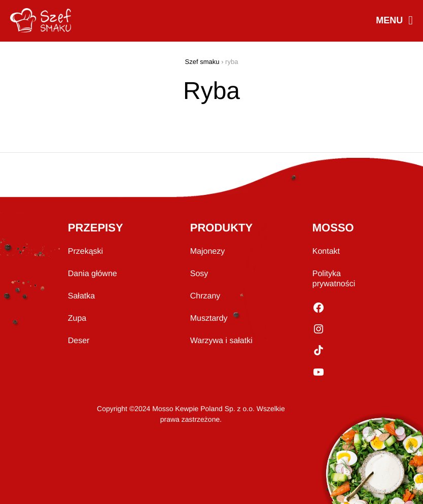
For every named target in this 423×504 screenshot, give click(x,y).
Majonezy (207, 251)
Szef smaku (202, 62)
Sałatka (81, 296)
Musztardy (209, 318)
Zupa (77, 318)
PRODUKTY (221, 228)
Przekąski (85, 251)
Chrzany (205, 296)
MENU (394, 21)
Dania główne (93, 274)
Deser (79, 341)
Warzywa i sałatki (221, 341)
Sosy (199, 274)
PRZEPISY (96, 228)
